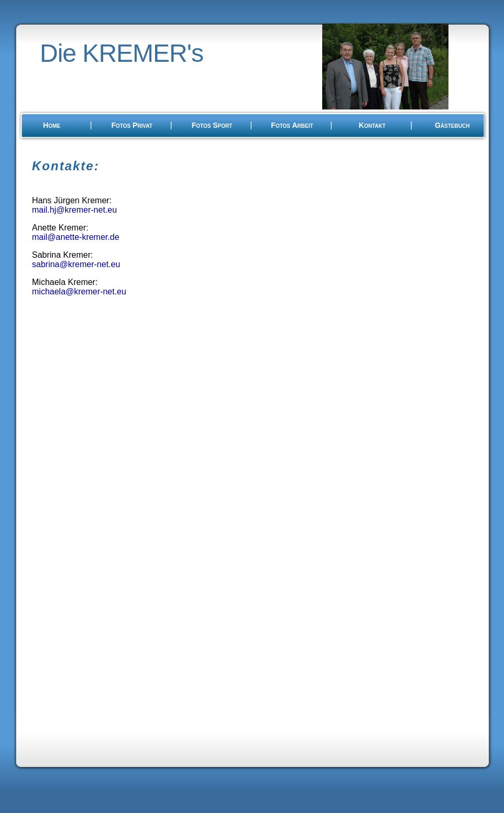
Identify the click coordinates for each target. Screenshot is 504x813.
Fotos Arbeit (292, 125)
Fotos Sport (212, 125)
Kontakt (372, 125)
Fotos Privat (132, 125)
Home (52, 125)
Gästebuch (452, 125)
